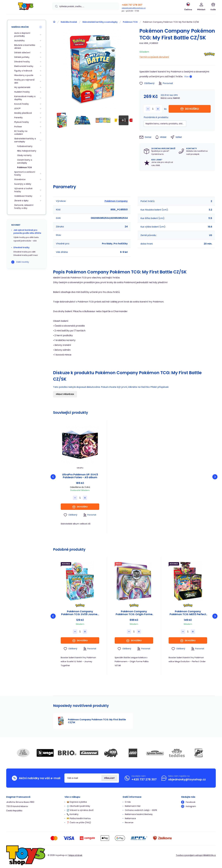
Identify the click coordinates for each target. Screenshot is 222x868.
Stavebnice (20, 179)
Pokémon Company (116, 201)
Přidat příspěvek (65, 394)
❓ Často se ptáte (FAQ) (79, 823)
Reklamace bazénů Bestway (139, 814)
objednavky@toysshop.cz (134, 8)
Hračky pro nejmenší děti (24, 81)
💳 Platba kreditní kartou (79, 818)
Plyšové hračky (22, 122)
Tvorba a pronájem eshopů (189, 855)
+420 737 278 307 (132, 5)
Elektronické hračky (24, 66)
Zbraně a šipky (21, 201)
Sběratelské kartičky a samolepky (100, 22)
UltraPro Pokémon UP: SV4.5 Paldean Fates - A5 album (80, 476)
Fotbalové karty (25, 146)
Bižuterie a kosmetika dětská (25, 47)
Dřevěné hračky (22, 62)
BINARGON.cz (210, 855)
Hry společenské (22, 87)
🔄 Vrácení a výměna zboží (80, 810)
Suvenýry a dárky (23, 184)
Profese (18, 127)
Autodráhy (19, 41)
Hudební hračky (22, 92)
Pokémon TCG (130, 22)
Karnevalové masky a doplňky (25, 98)
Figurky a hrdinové (23, 71)
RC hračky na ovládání (21, 133)
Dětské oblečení (22, 53)
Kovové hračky (22, 104)
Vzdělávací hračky (23, 196)
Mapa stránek (76, 855)
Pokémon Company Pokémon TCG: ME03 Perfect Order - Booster (188, 613)
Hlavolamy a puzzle (24, 75)
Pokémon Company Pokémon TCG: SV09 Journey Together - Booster (80, 613)
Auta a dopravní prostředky (22, 35)
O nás (128, 802)
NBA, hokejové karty (27, 151)
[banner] (26, 7)
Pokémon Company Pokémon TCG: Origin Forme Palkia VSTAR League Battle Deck (134, 613)
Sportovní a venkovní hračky (25, 173)
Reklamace (130, 818)
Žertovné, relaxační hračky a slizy (24, 207)
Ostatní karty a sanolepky (25, 161)
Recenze (129, 823)
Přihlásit (109, 778)
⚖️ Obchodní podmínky (78, 806)
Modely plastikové (23, 113)
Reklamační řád (133, 806)
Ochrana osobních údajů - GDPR (141, 810)
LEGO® (17, 108)
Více (186, 77)
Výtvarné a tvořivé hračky (23, 190)
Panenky (18, 118)
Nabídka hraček (69, 22)
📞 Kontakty (73, 814)
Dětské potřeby (22, 57)
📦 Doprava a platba (77, 802)
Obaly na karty (24, 155)
